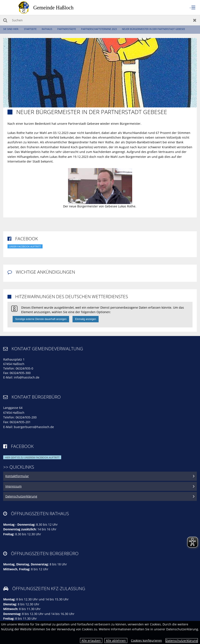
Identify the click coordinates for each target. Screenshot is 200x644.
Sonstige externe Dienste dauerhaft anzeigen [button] (41, 319)
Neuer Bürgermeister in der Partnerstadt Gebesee (153, 29)
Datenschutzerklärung (182, 640)
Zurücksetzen (195, 20)
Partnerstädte (67, 29)
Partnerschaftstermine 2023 (99, 29)
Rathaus (47, 29)
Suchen (5, 20)
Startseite (30, 29)
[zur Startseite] (50, 7)
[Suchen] (100, 20)
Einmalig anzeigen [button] (86, 319)
